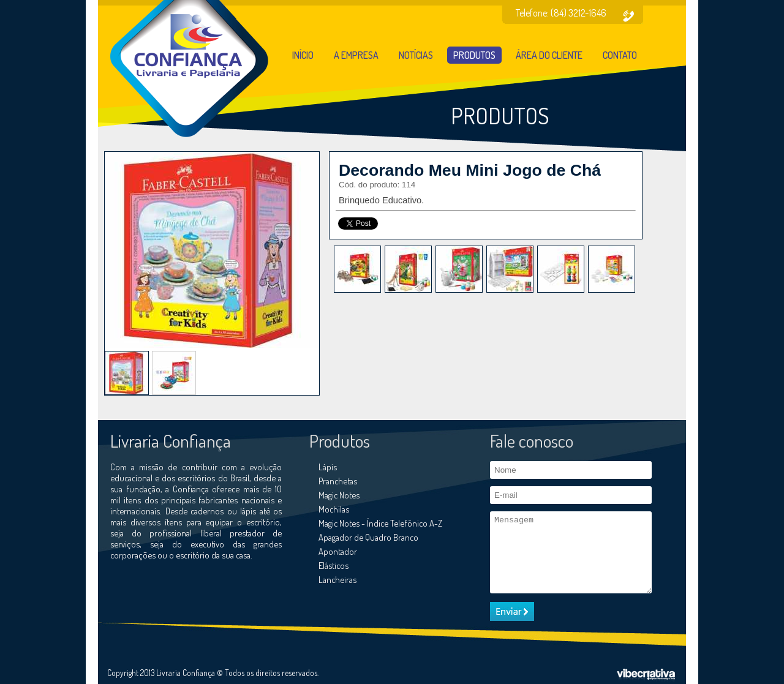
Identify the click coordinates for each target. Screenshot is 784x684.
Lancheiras (337, 579)
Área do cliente (549, 55)
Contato (620, 55)
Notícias (416, 55)
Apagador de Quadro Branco (368, 537)
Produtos (474, 55)
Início (303, 55)
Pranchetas (338, 481)
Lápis (328, 467)
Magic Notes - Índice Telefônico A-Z (380, 523)
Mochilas (334, 509)
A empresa (356, 55)
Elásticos (334, 565)
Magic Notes (339, 495)
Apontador (338, 551)
